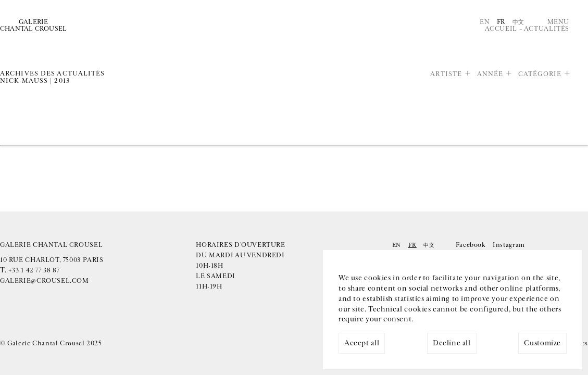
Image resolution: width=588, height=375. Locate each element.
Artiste (446, 74)
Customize (542, 343)
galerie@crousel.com (45, 281)
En (485, 22)
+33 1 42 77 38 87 (34, 271)
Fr (501, 22)
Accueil (501, 29)
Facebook (471, 245)
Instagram (509, 245)
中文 (518, 22)
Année (490, 74)
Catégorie (540, 74)
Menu (558, 22)
